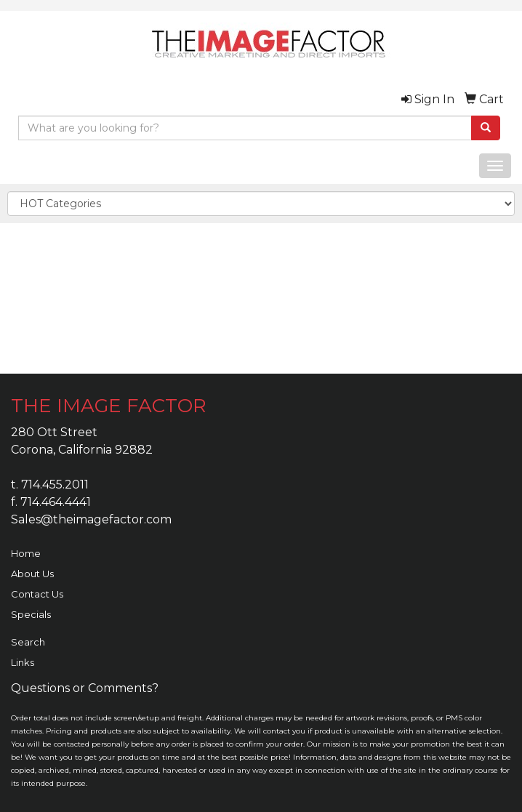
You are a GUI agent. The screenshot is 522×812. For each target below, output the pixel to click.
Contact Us (37, 594)
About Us (32, 574)
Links (23, 662)
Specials (31, 614)
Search (28, 642)
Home (26, 553)
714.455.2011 (55, 485)
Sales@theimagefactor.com (91, 519)
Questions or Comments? (85, 688)
